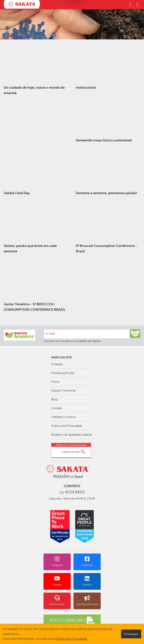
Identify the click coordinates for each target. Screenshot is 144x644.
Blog (54, 399)
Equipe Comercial (63, 390)
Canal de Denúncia (87, 600)
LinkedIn (87, 581)
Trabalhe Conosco (63, 417)
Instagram (57, 561)
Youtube (57, 581)
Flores (55, 382)
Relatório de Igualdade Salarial (71, 435)
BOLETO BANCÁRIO (72, 621)
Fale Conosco (57, 600)
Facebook (87, 561)
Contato (57, 408)
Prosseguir (131, 634)
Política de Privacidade (67, 426)
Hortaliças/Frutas (63, 373)
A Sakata (57, 364)
